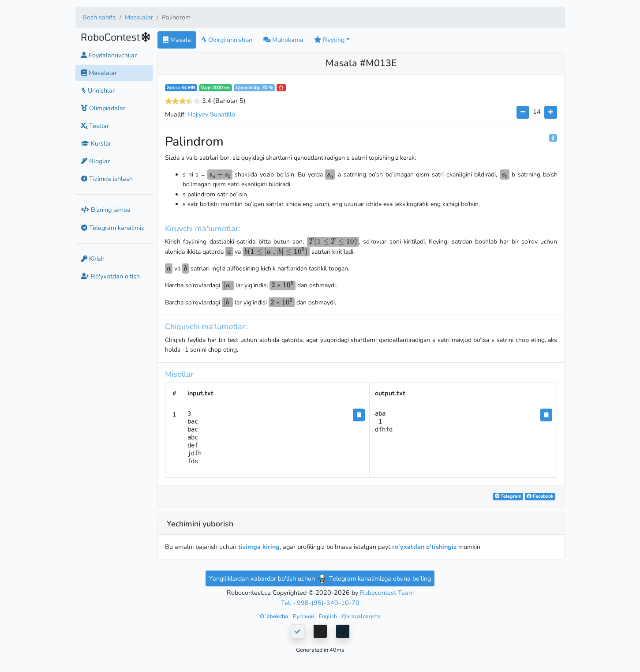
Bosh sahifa (99, 17)
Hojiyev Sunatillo (211, 114)
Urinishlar (98, 90)
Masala (177, 40)
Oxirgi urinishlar (227, 40)
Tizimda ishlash (107, 179)
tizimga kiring (259, 547)
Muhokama (283, 40)
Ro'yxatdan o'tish (110, 276)
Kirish (93, 259)
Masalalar (139, 17)
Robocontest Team (387, 593)
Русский (304, 616)
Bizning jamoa (106, 210)
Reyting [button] (329, 40)
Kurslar (96, 143)
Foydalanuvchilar (109, 55)
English (329, 616)
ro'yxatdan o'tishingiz (424, 547)
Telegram (508, 496)
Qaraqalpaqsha (361, 616)
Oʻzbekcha (275, 616)
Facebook (540, 496)
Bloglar (95, 161)
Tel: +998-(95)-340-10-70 (320, 603)
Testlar (95, 126)
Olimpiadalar (103, 108)
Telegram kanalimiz (113, 228)
